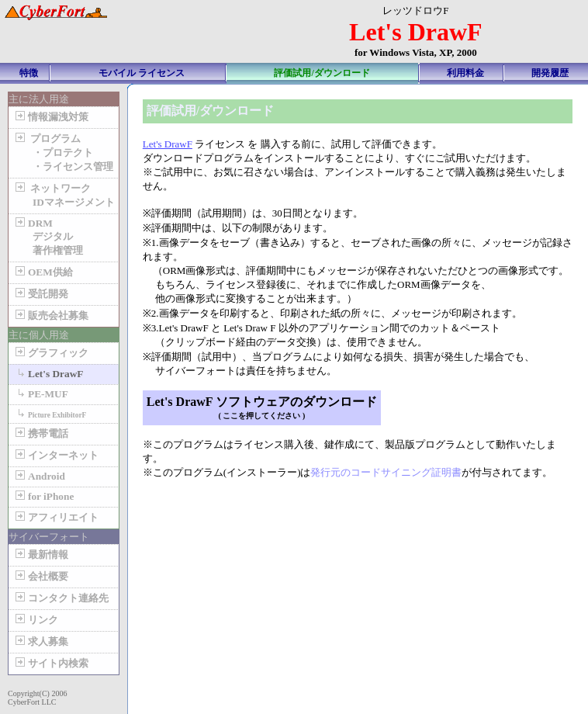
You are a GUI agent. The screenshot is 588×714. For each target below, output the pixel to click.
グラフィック (50, 353)
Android (39, 476)
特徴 (29, 73)
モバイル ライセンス (142, 73)
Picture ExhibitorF (49, 414)
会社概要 (40, 576)
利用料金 (465, 73)
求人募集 (40, 641)
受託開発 (40, 294)
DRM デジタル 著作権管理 (48, 237)
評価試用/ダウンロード (322, 73)
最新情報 (40, 555)
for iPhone (43, 496)
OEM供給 (43, 272)
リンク (35, 620)
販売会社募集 (50, 315)
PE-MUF (40, 394)
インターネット (55, 455)
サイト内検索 (50, 663)
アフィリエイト (55, 517)
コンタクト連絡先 (61, 598)
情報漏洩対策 (50, 117)
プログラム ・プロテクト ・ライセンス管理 (63, 153)
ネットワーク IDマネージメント (64, 195)
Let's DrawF (48, 374)
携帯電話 (40, 433)
